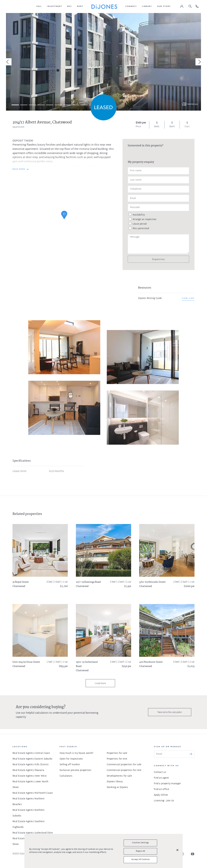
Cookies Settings (140, 843)
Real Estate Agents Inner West (30, 776)
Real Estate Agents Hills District (31, 765)
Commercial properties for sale (124, 765)
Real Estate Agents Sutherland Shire (33, 833)
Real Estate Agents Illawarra (28, 770)
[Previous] (8, 62)
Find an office (162, 789)
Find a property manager (167, 784)
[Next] (199, 62)
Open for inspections (71, 759)
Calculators (66, 776)
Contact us (160, 772)
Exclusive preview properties (75, 770)
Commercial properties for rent (124, 770)
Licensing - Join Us (164, 801)
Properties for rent (117, 759)
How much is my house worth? (77, 753)
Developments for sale (119, 776)
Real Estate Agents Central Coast (31, 753)
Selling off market (70, 765)
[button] (39, 7)
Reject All (140, 851)
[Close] (177, 850)
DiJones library (115, 782)
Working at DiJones (117, 787)
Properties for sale (117, 753)
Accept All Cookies (140, 860)
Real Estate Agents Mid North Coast (33, 793)
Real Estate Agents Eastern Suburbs (32, 759)
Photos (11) (193, 104)
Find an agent (161, 778)
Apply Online (161, 795)
